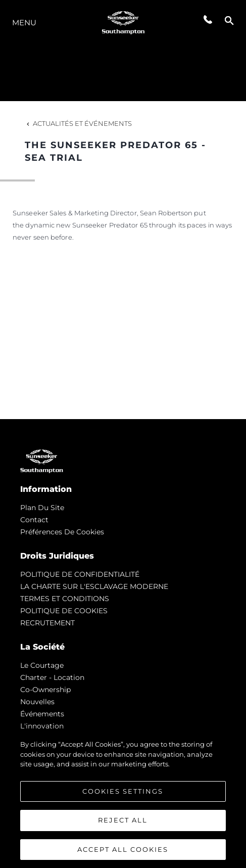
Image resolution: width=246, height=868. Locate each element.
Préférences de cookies (62, 532)
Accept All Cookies (123, 851)
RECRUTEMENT (47, 623)
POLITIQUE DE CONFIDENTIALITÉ (80, 574)
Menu (24, 22)
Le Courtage (42, 665)
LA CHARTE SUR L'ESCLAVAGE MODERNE (94, 586)
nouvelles (37, 702)
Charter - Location (52, 677)
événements (42, 714)
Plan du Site (42, 508)
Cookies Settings (123, 793)
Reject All (123, 821)
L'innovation (42, 726)
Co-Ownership (45, 690)
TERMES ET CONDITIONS (65, 599)
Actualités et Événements (78, 123)
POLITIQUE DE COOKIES (64, 611)
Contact (34, 520)
